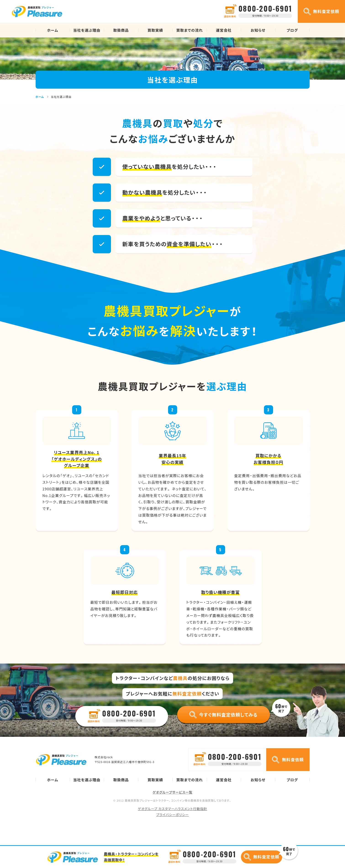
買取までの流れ (190, 30)
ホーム (53, 30)
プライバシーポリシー (172, 815)
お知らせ (258, 30)
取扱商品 (121, 30)
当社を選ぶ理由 (87, 30)
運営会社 (224, 30)
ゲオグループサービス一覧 (172, 792)
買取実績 (155, 30)
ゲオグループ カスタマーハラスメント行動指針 (173, 809)
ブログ (292, 30)
